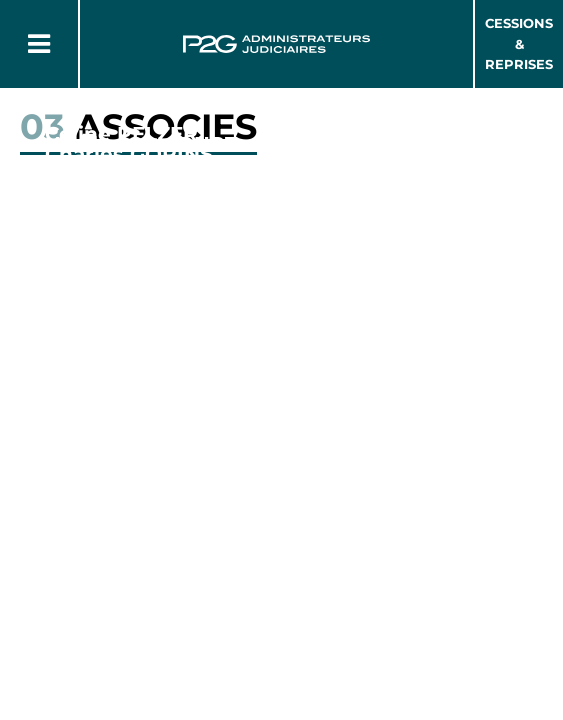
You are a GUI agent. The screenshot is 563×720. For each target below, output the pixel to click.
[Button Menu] (39, 44)
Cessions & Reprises (519, 44)
